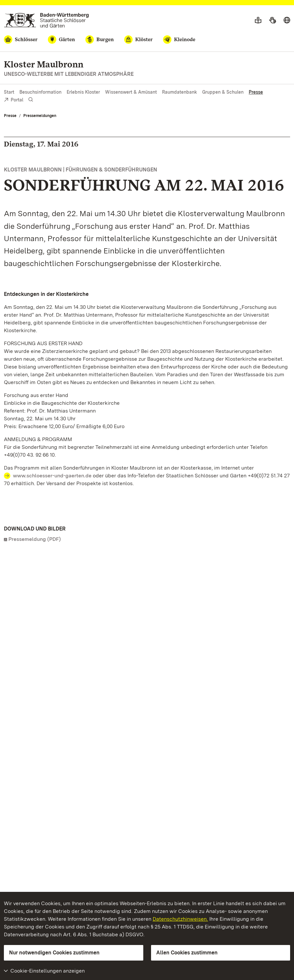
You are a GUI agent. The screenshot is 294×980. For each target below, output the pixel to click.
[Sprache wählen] (287, 20)
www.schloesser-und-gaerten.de (52, 476)
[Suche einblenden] (31, 100)
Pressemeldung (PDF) (35, 539)
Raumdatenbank (180, 92)
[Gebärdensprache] (272, 20)
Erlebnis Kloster (83, 92)
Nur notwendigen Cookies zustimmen (54, 953)
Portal (14, 100)
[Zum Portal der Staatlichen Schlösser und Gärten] (46, 20)
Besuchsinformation (40, 92)
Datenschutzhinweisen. (180, 919)
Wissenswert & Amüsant (131, 92)
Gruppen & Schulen (223, 92)
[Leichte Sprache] (258, 20)
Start (9, 92)
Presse (256, 92)
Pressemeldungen (40, 116)
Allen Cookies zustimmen (187, 953)
